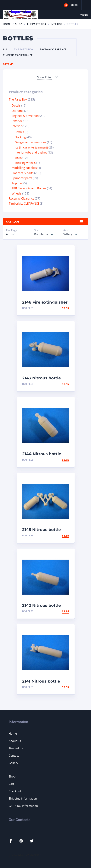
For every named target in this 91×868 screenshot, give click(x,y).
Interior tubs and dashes (31, 152)
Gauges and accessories (30, 142)
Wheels (17, 193)
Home (7, 24)
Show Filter (45, 77)
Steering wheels (25, 163)
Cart (11, 784)
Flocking (20, 137)
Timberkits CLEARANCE (18, 55)
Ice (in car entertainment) (31, 147)
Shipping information (23, 798)
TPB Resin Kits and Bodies (29, 188)
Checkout (15, 791)
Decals (16, 105)
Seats (18, 158)
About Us (15, 741)
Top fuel (17, 183)
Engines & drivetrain (25, 116)
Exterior (17, 121)
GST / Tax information (23, 806)
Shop (19, 24)
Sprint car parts (22, 178)
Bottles (19, 132)
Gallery (13, 763)
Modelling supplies (24, 168)
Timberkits (16, 748)
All (5, 49)
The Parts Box (36, 24)
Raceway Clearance (53, 49)
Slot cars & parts (23, 173)
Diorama (18, 111)
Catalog (13, 221)
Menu (84, 15)
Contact (14, 755)
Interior (56, 24)
